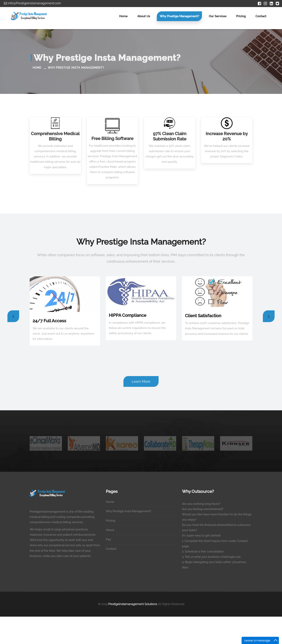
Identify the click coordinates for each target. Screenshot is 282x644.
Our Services (218, 16)
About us (144, 16)
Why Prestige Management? (179, 16)
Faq (110, 539)
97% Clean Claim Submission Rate (170, 136)
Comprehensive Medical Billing (55, 136)
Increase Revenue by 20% (227, 136)
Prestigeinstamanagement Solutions (133, 604)
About (112, 530)
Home (123, 16)
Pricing (241, 16)
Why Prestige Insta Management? (76, 68)
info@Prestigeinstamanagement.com (32, 3)
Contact (261, 16)
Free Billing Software (112, 138)
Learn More (141, 381)
